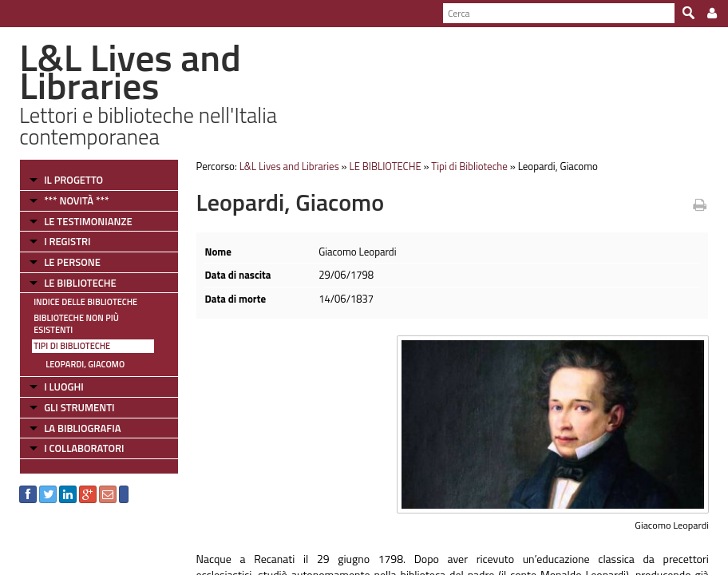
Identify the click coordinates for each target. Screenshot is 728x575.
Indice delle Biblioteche (85, 302)
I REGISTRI (67, 241)
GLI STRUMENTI (79, 407)
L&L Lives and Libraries (289, 166)
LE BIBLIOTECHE (80, 283)
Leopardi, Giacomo (85, 364)
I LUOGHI (64, 387)
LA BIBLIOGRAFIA (82, 428)
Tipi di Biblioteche (72, 346)
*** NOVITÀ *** (76, 200)
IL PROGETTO (73, 180)
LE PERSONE (72, 262)
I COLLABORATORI (84, 448)
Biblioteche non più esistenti (76, 324)
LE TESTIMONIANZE (88, 221)
